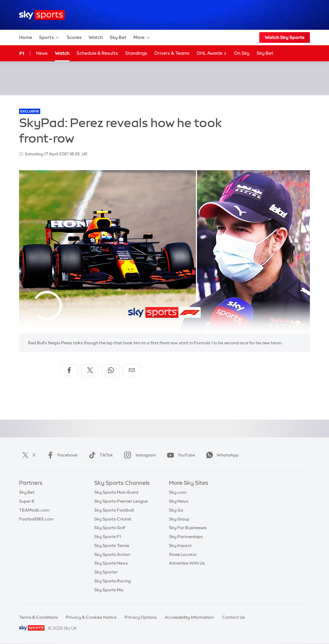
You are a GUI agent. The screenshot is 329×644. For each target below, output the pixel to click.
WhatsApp (221, 455)
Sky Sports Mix (109, 590)
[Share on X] (90, 370)
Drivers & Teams (172, 53)
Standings (136, 53)
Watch (96, 37)
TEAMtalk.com (34, 510)
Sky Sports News (111, 563)
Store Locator (183, 554)
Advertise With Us (187, 563)
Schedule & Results (97, 53)
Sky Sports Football (114, 510)
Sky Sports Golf (110, 528)
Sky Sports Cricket (113, 519)
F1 (22, 53)
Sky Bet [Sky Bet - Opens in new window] (265, 53)
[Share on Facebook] (69, 370)
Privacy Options (141, 617)
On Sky (242, 53)
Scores (74, 37)
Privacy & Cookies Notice (91, 617)
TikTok (100, 455)
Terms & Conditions (38, 617)
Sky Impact (180, 545)
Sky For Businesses (188, 528)
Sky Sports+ (106, 572)
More (142, 37)
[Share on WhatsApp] (111, 370)
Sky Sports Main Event (116, 492)
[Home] (42, 15)
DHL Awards (212, 53)
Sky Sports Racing (112, 581)
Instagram (139, 455)
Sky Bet (118, 37)
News (42, 53)
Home (26, 37)
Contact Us (233, 617)
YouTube (180, 455)
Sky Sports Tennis (112, 545)
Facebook (61, 455)
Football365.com (36, 519)
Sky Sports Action (112, 554)
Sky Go (176, 510)
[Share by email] (132, 370)
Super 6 (27, 501)
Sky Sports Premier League (121, 501)
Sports (49, 37)
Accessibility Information (189, 617)
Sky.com (178, 492)
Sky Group (179, 519)
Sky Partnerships (186, 537)
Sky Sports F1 (108, 537)
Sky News (179, 501)
